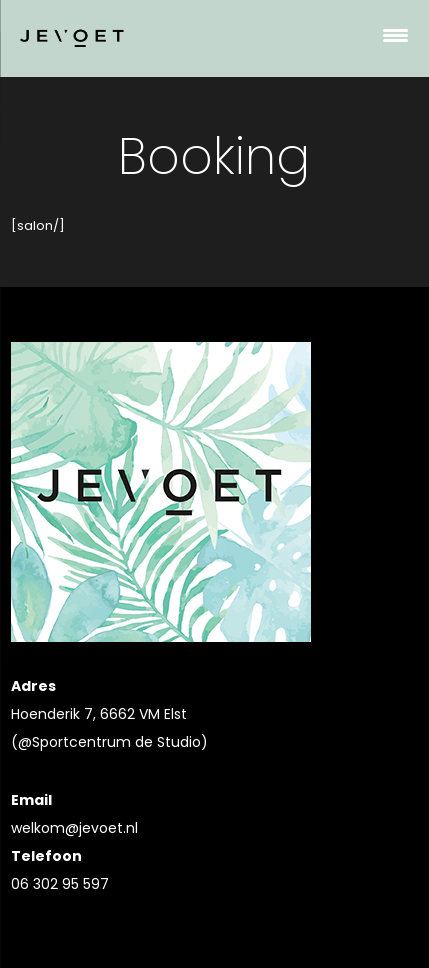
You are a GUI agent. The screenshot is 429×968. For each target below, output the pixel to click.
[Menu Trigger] (395, 35)
